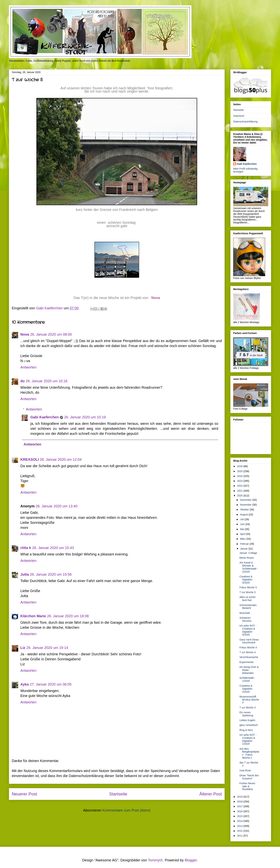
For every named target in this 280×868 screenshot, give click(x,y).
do (22, 381)
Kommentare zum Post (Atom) (126, 810)
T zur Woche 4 (248, 652)
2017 (240, 806)
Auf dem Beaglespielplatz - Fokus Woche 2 (249, 753)
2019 (240, 797)
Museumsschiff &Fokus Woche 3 (249, 700)
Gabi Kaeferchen (45, 417)
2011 (240, 836)
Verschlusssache (249, 657)
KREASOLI (30, 459)
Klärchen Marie (33, 616)
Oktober (245, 510)
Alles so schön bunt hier (247, 599)
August (244, 515)
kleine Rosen (247, 558)
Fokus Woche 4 (248, 647)
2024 (240, 476)
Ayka (25, 684)
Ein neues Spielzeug (246, 714)
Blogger (191, 860)
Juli (242, 519)
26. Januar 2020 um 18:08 (68, 616)
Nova (156, 298)
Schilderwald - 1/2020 (247, 679)
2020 (240, 496)
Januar (244, 549)
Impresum (239, 116)
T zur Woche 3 (248, 708)
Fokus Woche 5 (248, 587)
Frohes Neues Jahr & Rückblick (247, 786)
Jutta (25, 574)
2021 (240, 491)
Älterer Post (211, 794)
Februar (245, 544)
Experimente (247, 662)
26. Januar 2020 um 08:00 (51, 334)
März (243, 539)
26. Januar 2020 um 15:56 (51, 574)
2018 (240, 802)
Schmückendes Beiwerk (248, 607)
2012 (240, 831)
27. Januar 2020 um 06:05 (51, 684)
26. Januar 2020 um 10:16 (47, 381)
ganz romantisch (249, 725)
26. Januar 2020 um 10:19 (85, 417)
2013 (240, 826)
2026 (240, 466)
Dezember (246, 500)
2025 (240, 471)
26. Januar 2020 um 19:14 (47, 648)
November (246, 505)
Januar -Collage (248, 553)
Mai (242, 529)
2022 (240, 486)
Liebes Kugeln (247, 720)
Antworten (28, 367)
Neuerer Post (24, 794)
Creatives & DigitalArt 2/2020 (246, 689)
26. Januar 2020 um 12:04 (61, 459)
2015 (240, 816)
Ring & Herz (246, 730)
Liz (23, 648)
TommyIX (155, 860)
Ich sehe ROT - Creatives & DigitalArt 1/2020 (248, 739)
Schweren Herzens (245, 619)
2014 (240, 821)
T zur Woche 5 (248, 592)
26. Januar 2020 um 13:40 (57, 506)
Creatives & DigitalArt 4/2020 (246, 580)
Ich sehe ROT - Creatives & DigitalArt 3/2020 (248, 630)
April (243, 534)
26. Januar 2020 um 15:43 (53, 548)
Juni (243, 524)
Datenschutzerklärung (245, 122)
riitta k (26, 548)
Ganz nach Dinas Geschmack (249, 641)
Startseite (118, 794)
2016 (240, 811)
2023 (240, 481)
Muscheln (245, 613)
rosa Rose (245, 770)
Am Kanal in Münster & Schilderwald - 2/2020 (249, 567)
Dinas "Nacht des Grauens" (249, 777)
